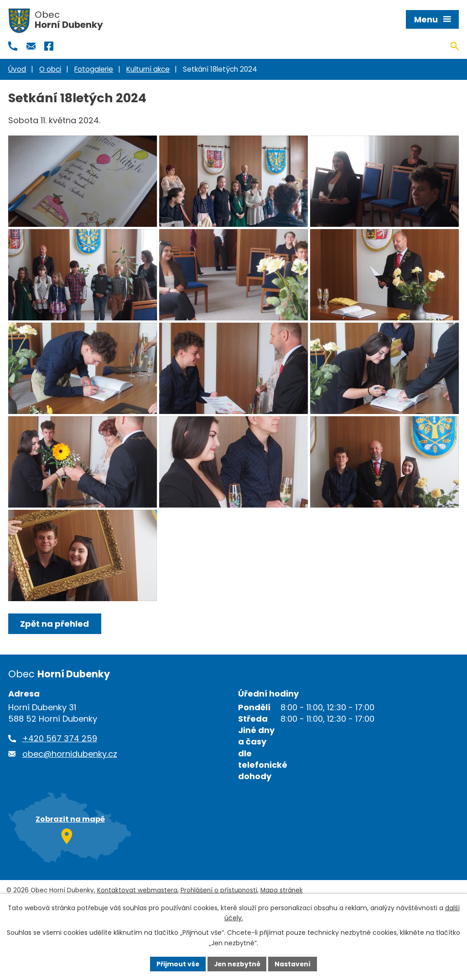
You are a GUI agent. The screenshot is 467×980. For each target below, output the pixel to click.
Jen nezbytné (237, 964)
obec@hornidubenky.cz (70, 799)
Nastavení (294, 964)
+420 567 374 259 (60, 784)
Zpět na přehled (55, 669)
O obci (50, 69)
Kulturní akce (148, 69)
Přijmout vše (177, 964)
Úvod (17, 69)
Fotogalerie (94, 69)
